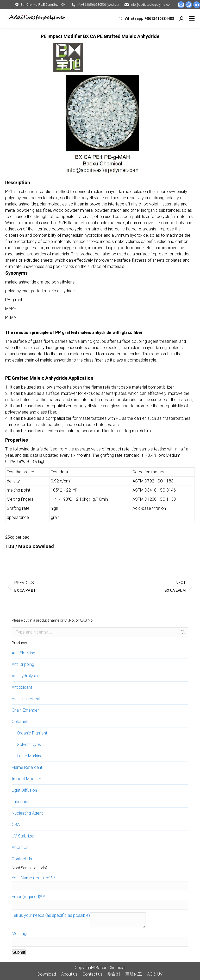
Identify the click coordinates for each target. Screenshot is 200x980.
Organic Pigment (32, 733)
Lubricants (21, 802)
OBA (16, 825)
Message (20, 934)
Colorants (21, 722)
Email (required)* (28, 897)
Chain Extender (25, 710)
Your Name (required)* (33, 878)
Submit (19, 952)
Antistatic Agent (26, 699)
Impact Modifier (26, 779)
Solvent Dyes (29, 744)
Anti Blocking (23, 653)
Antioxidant (22, 687)
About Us (20, 847)
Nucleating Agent (27, 813)
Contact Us (22, 859)
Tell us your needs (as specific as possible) (51, 915)
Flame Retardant (27, 767)
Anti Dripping (23, 664)
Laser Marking (30, 756)
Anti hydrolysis (25, 676)
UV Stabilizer (23, 836)
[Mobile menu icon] (192, 18)
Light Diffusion (24, 790)
